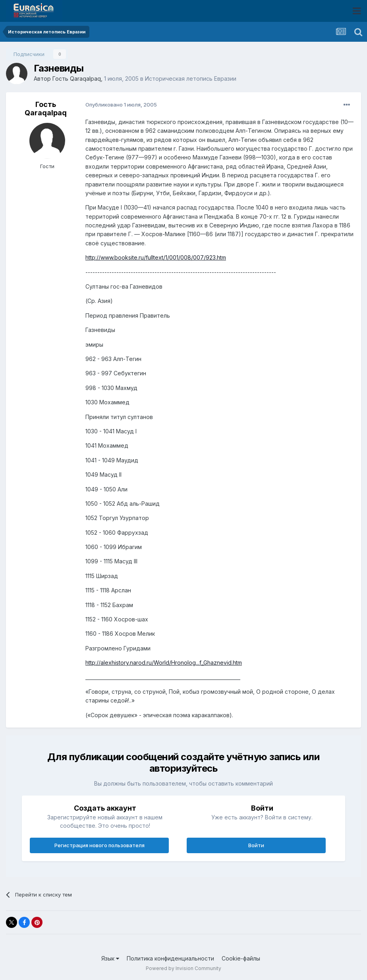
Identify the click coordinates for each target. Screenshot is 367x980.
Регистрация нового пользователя (99, 845)
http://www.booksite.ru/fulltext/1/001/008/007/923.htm (156, 257)
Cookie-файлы (241, 958)
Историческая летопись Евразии (191, 79)
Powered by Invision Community (183, 968)
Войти (256, 845)
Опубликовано (121, 105)
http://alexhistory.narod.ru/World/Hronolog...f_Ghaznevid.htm (164, 663)
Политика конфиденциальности (170, 958)
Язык (110, 958)
